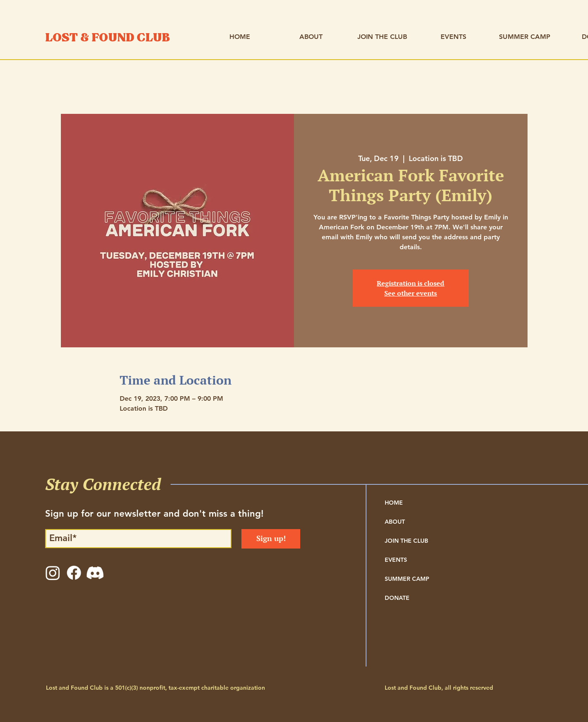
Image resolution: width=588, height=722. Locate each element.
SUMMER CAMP (407, 579)
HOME (394, 503)
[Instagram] (53, 573)
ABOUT (395, 522)
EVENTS (396, 560)
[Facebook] (74, 573)
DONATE (397, 598)
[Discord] (95, 573)
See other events (411, 293)
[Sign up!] (271, 539)
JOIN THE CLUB (406, 541)
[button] (311, 37)
